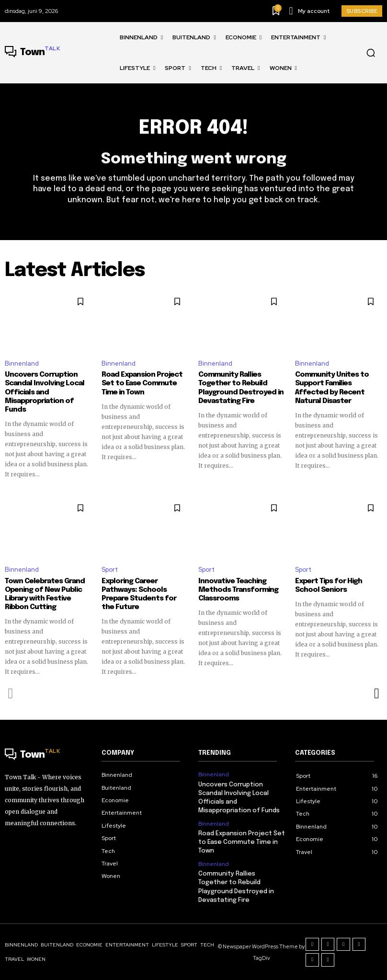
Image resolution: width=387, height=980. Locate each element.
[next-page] (376, 693)
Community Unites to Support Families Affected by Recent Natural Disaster (332, 388)
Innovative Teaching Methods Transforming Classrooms (238, 590)
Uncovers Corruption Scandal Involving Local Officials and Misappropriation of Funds (44, 392)
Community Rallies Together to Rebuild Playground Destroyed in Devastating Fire (241, 388)
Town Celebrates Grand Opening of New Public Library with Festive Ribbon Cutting (45, 594)
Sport (110, 570)
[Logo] (32, 53)
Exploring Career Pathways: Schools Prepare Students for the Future (139, 594)
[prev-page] (11, 693)
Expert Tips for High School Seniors (329, 586)
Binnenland (22, 363)
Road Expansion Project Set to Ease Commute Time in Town (142, 383)
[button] (371, 53)
